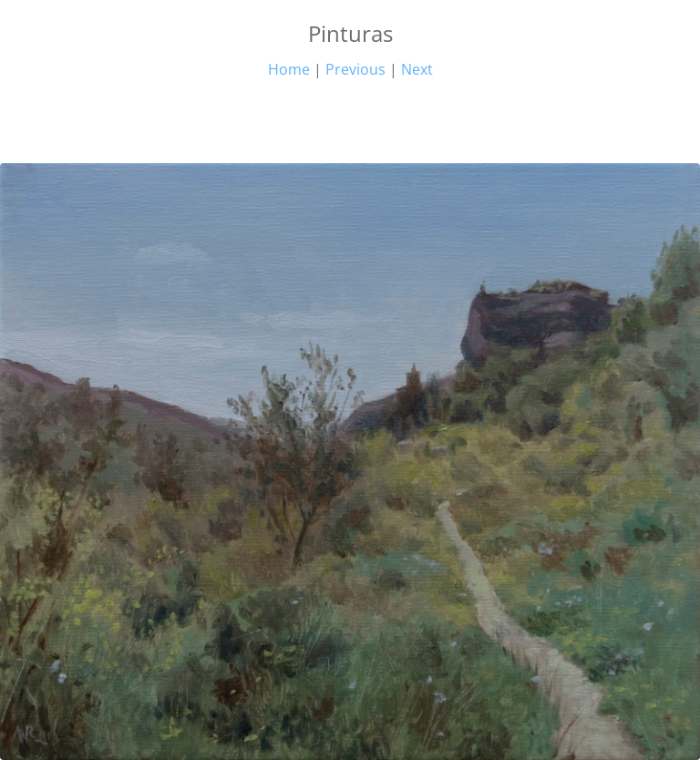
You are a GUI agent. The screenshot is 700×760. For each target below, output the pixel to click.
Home (289, 69)
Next (417, 69)
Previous (355, 69)
